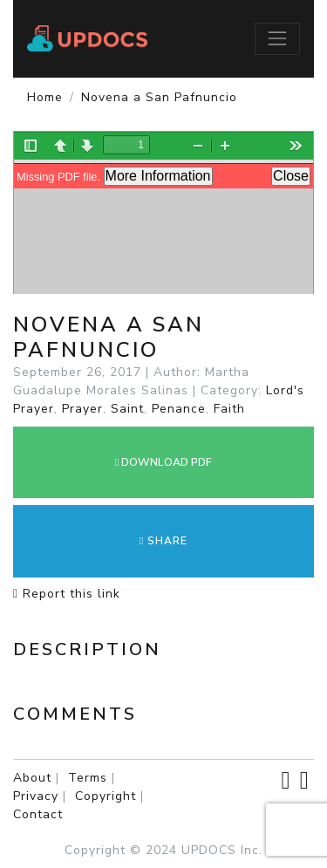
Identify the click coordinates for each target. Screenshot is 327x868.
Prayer (82, 409)
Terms (88, 778)
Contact (38, 814)
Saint (127, 409)
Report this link (67, 594)
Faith (229, 409)
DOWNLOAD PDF (163, 462)
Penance (179, 409)
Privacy (36, 796)
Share (163, 541)
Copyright (106, 796)
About (32, 778)
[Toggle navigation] (277, 38)
